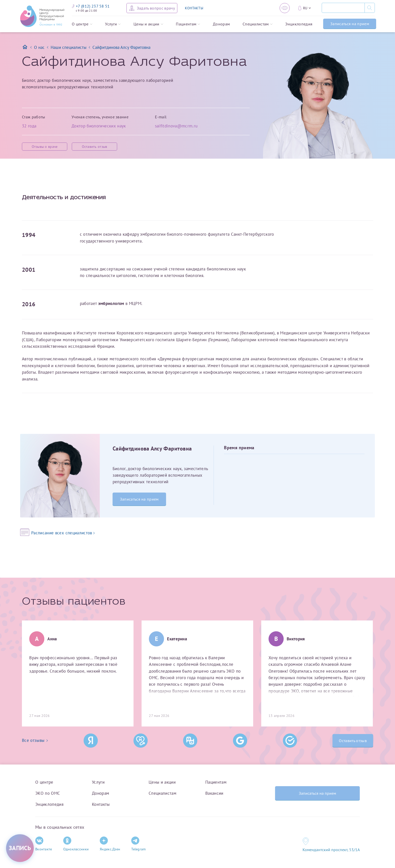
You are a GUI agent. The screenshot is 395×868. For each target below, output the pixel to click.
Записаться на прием (350, 24)
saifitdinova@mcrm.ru (176, 126)
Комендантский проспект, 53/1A (331, 850)
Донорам (221, 24)
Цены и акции (148, 24)
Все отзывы (35, 740)
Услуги (113, 24)
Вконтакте (44, 844)
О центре (82, 24)
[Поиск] (343, 8)
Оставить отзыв (95, 147)
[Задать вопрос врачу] (152, 8)
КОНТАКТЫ (194, 8)
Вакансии (214, 793)
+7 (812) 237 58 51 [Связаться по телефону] (91, 6)
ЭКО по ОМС (48, 793)
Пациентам (188, 24)
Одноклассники (76, 844)
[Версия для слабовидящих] (285, 8)
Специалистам (258, 24)
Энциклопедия (299, 24)
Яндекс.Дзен (110, 844)
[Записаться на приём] (20, 848)
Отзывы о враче (45, 147)
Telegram (138, 844)
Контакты (101, 804)
